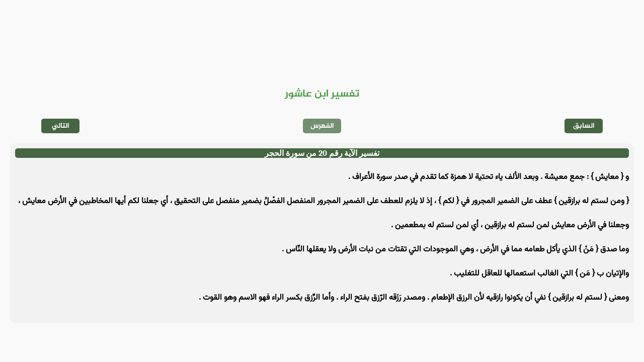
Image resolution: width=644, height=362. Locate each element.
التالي (61, 126)
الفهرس (322, 126)
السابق (584, 126)
